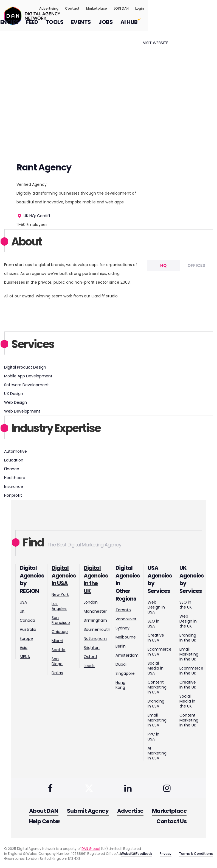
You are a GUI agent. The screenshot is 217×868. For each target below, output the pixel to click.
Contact (141, 10)
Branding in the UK (188, 638)
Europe (26, 638)
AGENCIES (74, 26)
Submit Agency (88, 812)
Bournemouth (97, 629)
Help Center (45, 821)
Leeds (89, 666)
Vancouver (126, 619)
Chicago (60, 632)
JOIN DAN (190, 10)
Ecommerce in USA (160, 652)
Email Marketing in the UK (189, 654)
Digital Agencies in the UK (96, 579)
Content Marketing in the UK (189, 720)
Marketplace (165, 10)
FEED (101, 26)
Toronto (123, 610)
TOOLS (123, 26)
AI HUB (198, 26)
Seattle (58, 650)
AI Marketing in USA (157, 753)
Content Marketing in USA (157, 687)
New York (60, 595)
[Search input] (210, 22)
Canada (27, 620)
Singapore (125, 673)
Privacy (162, 852)
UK (23, 216)
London (91, 602)
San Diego (57, 661)
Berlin (121, 646)
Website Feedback (129, 852)
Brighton (92, 648)
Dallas (57, 673)
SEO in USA (153, 624)
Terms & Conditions (196, 852)
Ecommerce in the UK (191, 671)
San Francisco (61, 620)
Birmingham (95, 620)
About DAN (44, 812)
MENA (25, 657)
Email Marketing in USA (157, 720)
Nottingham (95, 638)
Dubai (121, 664)
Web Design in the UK (188, 621)
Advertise (131, 812)
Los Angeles (59, 606)
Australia (28, 629)
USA (23, 602)
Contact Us (173, 821)
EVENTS (150, 26)
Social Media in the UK (187, 701)
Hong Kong (120, 685)
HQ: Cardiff (40, 216)
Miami (57, 641)
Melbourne (126, 637)
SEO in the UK (186, 605)
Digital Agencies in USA (64, 576)
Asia (24, 648)
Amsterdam (127, 655)
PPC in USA (153, 737)
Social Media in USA (156, 668)
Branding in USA (156, 704)
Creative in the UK (188, 685)
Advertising (118, 10)
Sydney (122, 628)
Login (208, 10)
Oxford (90, 657)
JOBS (174, 26)
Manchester (95, 611)
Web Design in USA (156, 607)
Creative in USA (156, 638)
